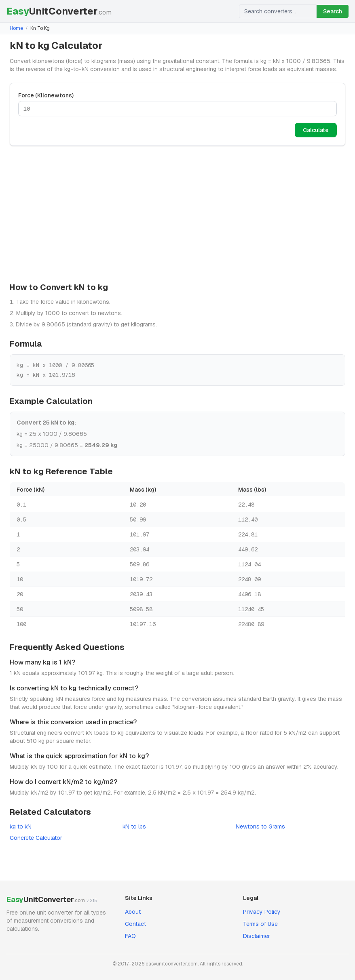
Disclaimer (257, 936)
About (133, 912)
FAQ (130, 936)
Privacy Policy (262, 912)
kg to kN (21, 826)
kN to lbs (134, 826)
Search (333, 11)
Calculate (316, 130)
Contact (135, 924)
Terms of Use (260, 924)
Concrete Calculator (36, 838)
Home (16, 28)
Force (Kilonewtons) (46, 95)
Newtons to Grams (260, 826)
